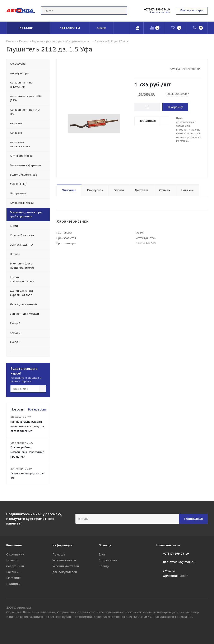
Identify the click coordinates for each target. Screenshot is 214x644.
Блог (102, 554)
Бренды (104, 566)
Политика (13, 584)
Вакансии (13, 572)
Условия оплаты (64, 560)
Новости (12, 560)
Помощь (59, 554)
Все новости (37, 409)
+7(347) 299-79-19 (157, 9)
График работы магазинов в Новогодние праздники (27, 452)
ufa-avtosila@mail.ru (179, 562)
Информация (62, 545)
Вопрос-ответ (109, 560)
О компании (15, 554)
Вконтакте (205, 629)
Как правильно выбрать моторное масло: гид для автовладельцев (27, 426)
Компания (14, 545)
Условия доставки (66, 566)
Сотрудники (15, 566)
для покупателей (65, 572)
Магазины (14, 578)
